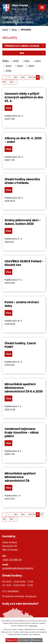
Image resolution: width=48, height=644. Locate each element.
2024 (20, 66)
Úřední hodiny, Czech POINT (20, 345)
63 (4, 82)
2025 (31, 66)
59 (30, 77)
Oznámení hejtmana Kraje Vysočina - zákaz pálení (22, 432)
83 (12, 82)
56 (23, 77)
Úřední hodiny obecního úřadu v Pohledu (22, 181)
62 (41, 77)
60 (34, 77)
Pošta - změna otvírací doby (22, 304)
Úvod (5, 30)
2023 (9, 66)
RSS (32, 53)
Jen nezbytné (25, 640)
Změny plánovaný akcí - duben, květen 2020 (23, 222)
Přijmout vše (12, 640)
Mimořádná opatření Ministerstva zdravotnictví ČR (20, 477)
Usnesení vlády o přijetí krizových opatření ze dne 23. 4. (24, 97)
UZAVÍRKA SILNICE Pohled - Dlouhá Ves (24, 263)
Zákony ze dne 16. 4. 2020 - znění (23, 140)
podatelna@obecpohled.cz (18, 22)
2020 (16, 61)
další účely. (33, 626)
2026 (9, 71)
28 (15, 77)
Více (8, 108)
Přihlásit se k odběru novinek (24, 46)
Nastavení (37, 640)
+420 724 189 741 (12, 17)
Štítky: (6, 61)
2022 (38, 61)
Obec (14, 30)
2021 (27, 61)
